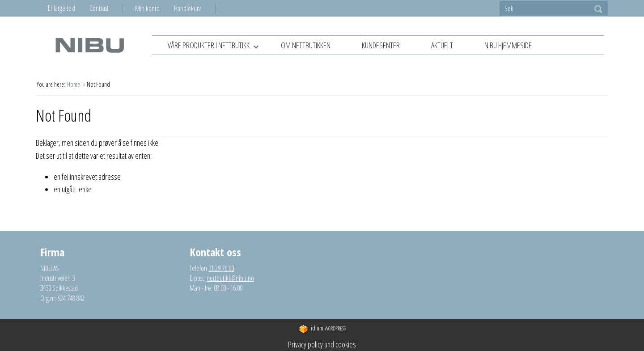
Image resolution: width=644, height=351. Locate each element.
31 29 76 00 (221, 268)
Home (74, 84)
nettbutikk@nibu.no (230, 278)
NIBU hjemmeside (508, 45)
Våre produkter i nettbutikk (216, 46)
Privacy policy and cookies (322, 344)
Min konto (147, 8)
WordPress (322, 329)
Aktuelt (442, 45)
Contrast (99, 8)
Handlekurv (187, 8)
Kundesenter (381, 45)
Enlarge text (62, 8)
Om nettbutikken (306, 45)
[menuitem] (155, 8)
